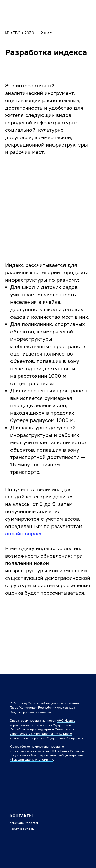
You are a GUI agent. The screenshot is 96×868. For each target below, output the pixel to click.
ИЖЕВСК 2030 (20, 33)
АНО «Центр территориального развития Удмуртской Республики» (42, 725)
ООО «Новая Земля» (66, 751)
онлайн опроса (24, 534)
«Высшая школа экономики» (31, 760)
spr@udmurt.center (24, 823)
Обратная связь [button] (22, 829)
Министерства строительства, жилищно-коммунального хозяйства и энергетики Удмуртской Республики (47, 734)
